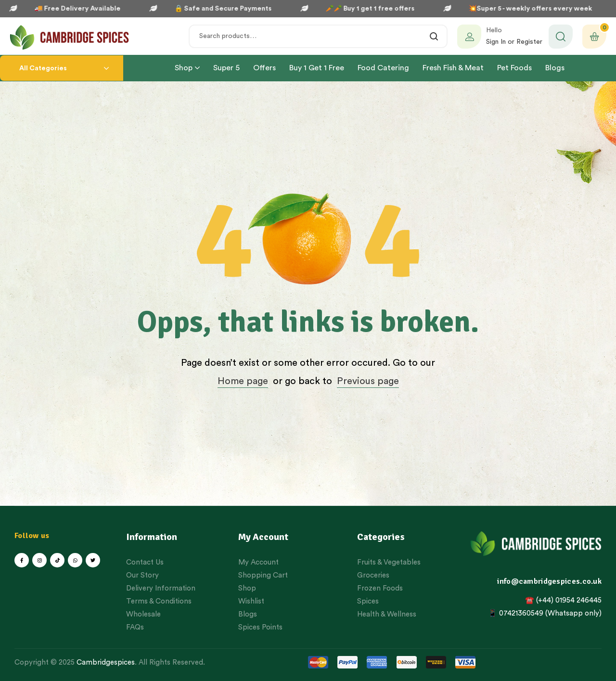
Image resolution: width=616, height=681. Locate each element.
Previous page (368, 381)
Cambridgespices (106, 662)
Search (434, 36)
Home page (243, 381)
